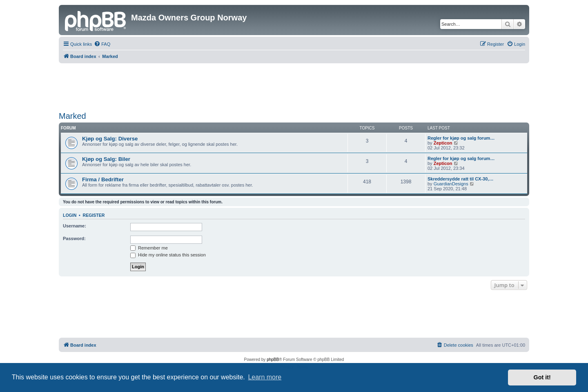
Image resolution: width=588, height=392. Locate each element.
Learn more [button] (265, 377)
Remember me (149, 248)
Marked (72, 116)
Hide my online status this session (168, 255)
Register (94, 215)
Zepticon (443, 143)
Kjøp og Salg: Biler (106, 159)
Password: (74, 238)
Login (70, 215)
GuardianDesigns (451, 184)
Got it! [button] (542, 377)
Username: (75, 226)
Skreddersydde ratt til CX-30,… (460, 179)
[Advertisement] (294, 86)
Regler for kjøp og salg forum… (461, 138)
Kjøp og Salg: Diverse (110, 139)
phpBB (273, 360)
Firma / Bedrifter (103, 179)
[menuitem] (102, 44)
